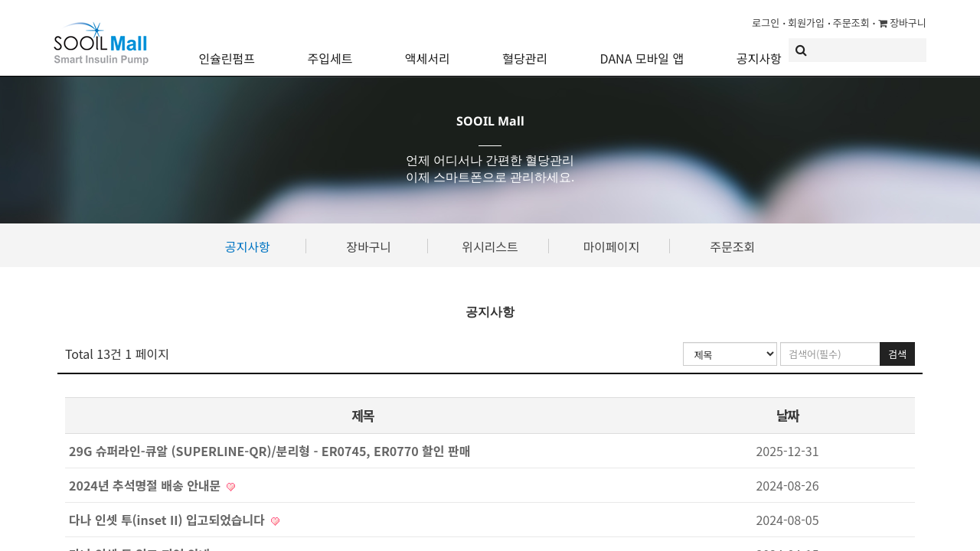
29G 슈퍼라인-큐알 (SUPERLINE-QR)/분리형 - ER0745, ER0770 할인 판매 (269, 451)
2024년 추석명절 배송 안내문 (152, 485)
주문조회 (851, 23)
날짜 (787, 415)
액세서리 (428, 50)
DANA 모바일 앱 (642, 50)
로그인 (766, 23)
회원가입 (806, 23)
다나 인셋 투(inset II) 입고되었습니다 (174, 520)
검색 (897, 354)
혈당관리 (525, 50)
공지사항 (759, 50)
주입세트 (330, 50)
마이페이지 (612, 246)
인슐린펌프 (227, 50)
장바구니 (902, 23)
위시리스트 (490, 246)
